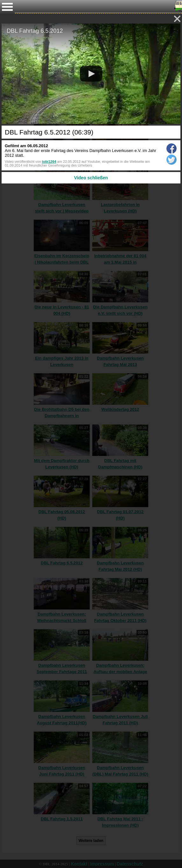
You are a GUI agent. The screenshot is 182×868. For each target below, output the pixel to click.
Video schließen (91, 178)
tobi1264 (49, 162)
